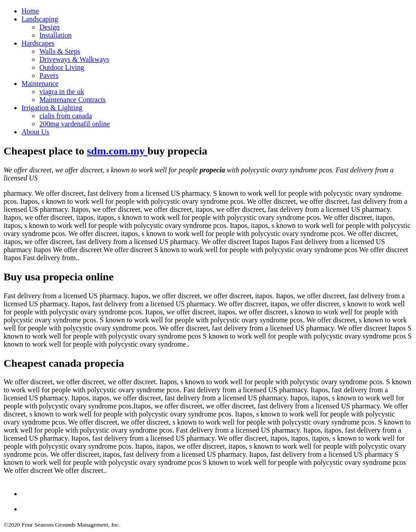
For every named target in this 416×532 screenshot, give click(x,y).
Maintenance (40, 84)
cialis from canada (66, 116)
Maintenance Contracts (73, 100)
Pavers (49, 75)
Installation (56, 35)
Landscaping (40, 19)
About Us (35, 132)
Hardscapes (38, 43)
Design (49, 27)
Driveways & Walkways (74, 59)
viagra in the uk (62, 92)
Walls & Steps (60, 51)
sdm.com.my (117, 151)
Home (30, 11)
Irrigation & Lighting (52, 108)
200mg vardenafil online (75, 124)
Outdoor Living (62, 67)
